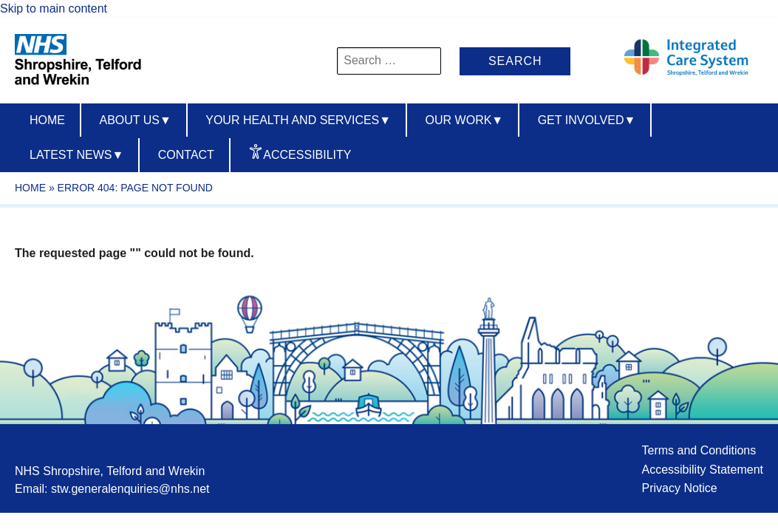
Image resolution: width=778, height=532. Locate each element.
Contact (186, 155)
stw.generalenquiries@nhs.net (130, 489)
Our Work (465, 120)
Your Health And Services (298, 120)
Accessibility (307, 155)
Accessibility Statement (702, 470)
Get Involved (587, 120)
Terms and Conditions (699, 450)
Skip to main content (54, 8)
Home (47, 120)
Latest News (76, 155)
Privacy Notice (679, 488)
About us (135, 120)
